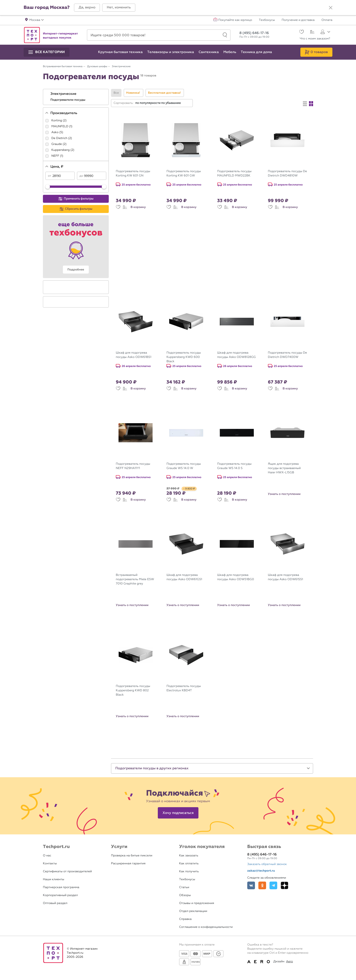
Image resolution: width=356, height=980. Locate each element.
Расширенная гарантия (128, 864)
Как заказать (189, 856)
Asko (55, 132)
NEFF (55, 156)
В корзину (138, 207)
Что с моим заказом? (315, 39)
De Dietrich (59, 138)
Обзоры (185, 895)
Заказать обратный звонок (267, 864)
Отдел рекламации (193, 911)
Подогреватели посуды (68, 100)
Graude (57, 144)
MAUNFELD (60, 126)
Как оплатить (189, 864)
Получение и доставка (298, 20)
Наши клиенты (54, 879)
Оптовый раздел (55, 903)
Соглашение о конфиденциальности (206, 927)
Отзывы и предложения (197, 903)
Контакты (50, 864)
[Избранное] (301, 32)
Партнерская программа (61, 887)
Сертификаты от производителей (67, 871)
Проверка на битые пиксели (132, 856)
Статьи (184, 887)
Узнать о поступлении (284, 494)
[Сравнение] (312, 32)
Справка (185, 919)
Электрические (64, 94)
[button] (87, 8)
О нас (47, 856)
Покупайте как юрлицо (235, 20)
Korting (57, 121)
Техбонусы (267, 20)
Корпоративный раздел (60, 895)
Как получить (189, 871)
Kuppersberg (61, 150)
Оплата (327, 20)
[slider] (48, 187)
